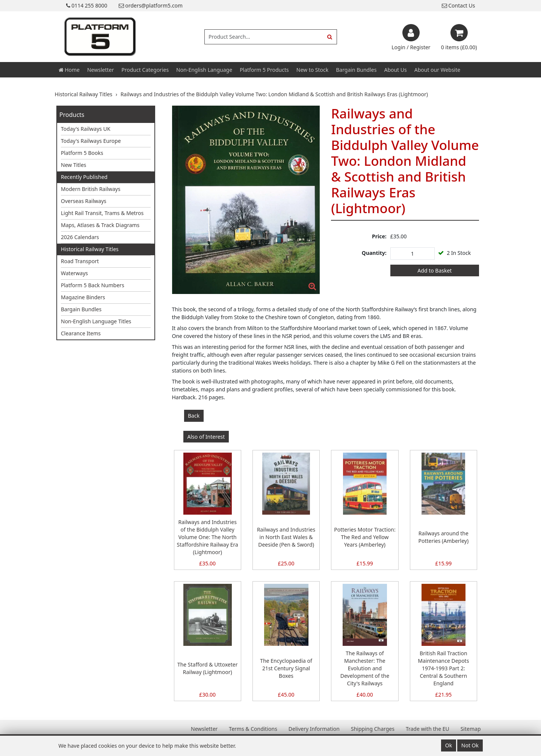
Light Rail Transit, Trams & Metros (102, 213)
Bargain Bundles (356, 70)
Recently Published (84, 177)
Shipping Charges (373, 729)
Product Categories (145, 70)
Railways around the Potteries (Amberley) (443, 537)
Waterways (74, 273)
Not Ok (470, 745)
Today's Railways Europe (91, 141)
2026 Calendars (80, 237)
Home (69, 70)
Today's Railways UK (86, 129)
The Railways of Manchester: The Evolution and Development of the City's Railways (365, 668)
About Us (395, 70)
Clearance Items (81, 333)
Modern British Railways (91, 189)
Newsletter (100, 70)
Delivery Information (314, 729)
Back (194, 416)
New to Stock (312, 70)
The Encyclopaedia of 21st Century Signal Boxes (286, 668)
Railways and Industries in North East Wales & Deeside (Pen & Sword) (286, 537)
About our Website (437, 70)
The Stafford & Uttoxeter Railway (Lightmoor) (208, 668)
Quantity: (374, 253)
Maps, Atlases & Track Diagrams (100, 225)
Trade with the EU (428, 729)
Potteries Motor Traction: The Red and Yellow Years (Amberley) (365, 537)
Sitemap (471, 729)
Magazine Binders (83, 297)
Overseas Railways (84, 201)
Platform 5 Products (264, 70)
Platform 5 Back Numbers (93, 285)
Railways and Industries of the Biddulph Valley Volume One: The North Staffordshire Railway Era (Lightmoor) (207, 537)
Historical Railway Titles (90, 249)
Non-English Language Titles (96, 321)
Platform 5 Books (82, 153)
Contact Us (459, 5)
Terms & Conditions (253, 729)
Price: (379, 236)
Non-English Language (204, 70)
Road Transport (80, 261)
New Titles (74, 165)
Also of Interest (206, 437)
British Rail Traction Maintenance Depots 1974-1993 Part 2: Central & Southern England (443, 668)
